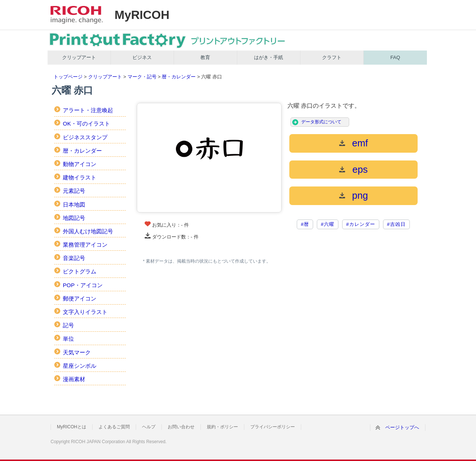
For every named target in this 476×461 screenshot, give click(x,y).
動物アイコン (80, 164)
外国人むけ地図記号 (88, 231)
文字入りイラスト (85, 312)
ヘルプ (149, 427)
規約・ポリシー (222, 427)
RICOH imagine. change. (77, 15)
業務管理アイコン (85, 245)
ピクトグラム (80, 271)
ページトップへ (402, 427)
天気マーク (77, 352)
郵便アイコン (80, 298)
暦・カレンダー (179, 77)
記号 (68, 325)
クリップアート (79, 57)
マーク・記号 (142, 77)
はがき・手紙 (268, 57)
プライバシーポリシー (273, 427)
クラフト (332, 57)
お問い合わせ (181, 427)
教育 (205, 57)
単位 (68, 339)
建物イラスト (80, 177)
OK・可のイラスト (86, 124)
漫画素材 (74, 379)
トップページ (68, 77)
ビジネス (142, 57)
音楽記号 (74, 258)
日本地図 (74, 204)
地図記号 (74, 218)
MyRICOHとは (72, 427)
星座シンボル (80, 366)
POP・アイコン (83, 285)
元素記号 (74, 191)
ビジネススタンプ (85, 137)
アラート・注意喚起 (88, 110)
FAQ (395, 57)
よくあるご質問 (114, 427)
